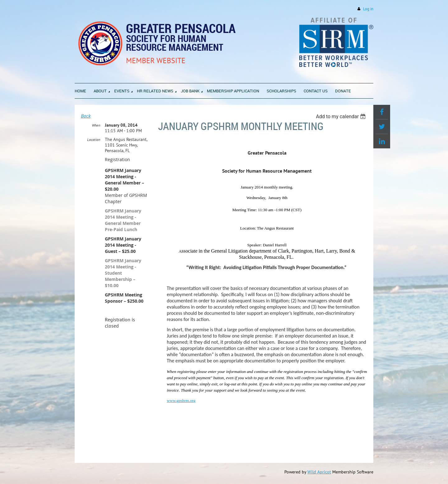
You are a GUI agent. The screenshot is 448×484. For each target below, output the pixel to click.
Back (86, 116)
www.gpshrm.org (181, 400)
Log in (368, 9)
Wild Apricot (319, 472)
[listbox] (341, 116)
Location (94, 140)
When (96, 125)
